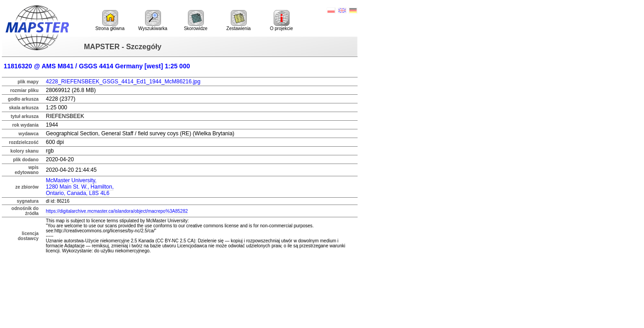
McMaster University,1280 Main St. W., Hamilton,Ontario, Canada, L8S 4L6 (80, 187)
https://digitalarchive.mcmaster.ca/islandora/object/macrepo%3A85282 (117, 211)
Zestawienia (238, 20)
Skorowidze (196, 20)
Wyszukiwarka (153, 20)
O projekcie (282, 20)
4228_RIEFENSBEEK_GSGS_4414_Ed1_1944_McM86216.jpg (123, 82)
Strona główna (110, 20)
